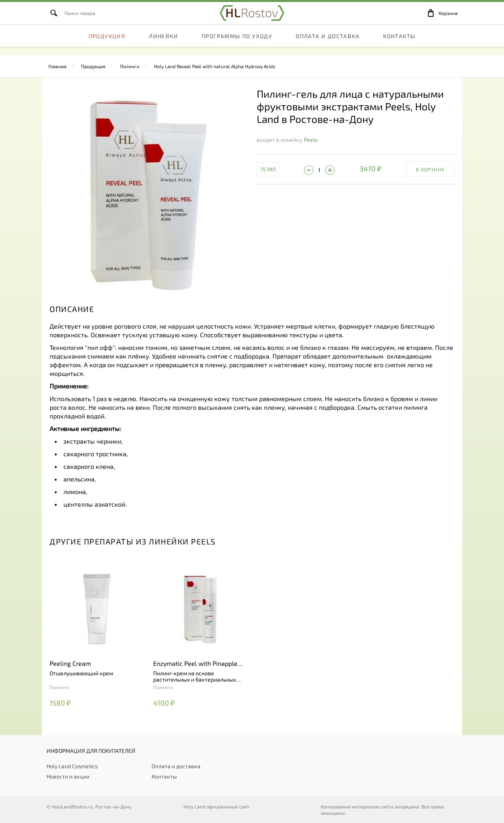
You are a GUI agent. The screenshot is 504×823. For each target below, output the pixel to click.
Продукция (107, 45)
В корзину (430, 169)
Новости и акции (68, 776)
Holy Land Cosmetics (72, 766)
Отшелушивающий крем (81, 673)
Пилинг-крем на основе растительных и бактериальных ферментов (195, 676)
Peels (311, 140)
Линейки (163, 45)
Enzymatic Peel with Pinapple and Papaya (195, 664)
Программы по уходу (237, 45)
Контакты (399, 45)
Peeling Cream (70, 663)
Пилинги (130, 66)
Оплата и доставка (328, 45)
